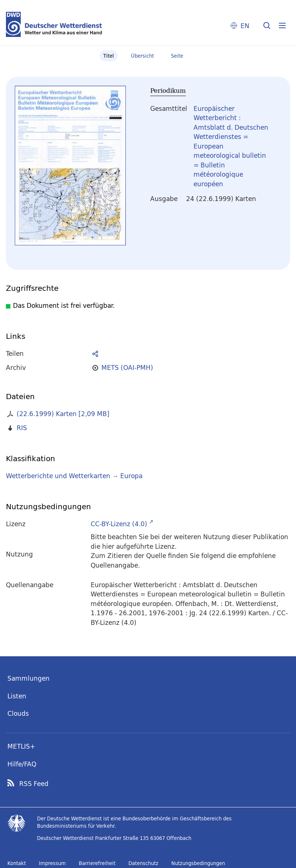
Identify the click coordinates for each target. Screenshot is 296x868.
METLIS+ (21, 746)
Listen (17, 696)
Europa (131, 476)
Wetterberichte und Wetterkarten (58, 476)
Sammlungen (28, 678)
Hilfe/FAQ (22, 764)
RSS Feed (34, 784)
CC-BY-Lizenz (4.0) (119, 524)
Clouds (18, 713)
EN (245, 26)
